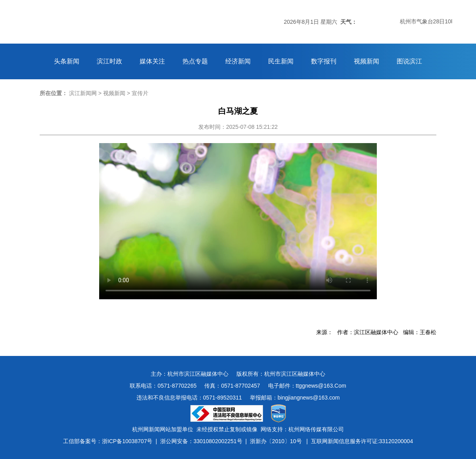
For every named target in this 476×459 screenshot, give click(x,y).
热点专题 (195, 61)
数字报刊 (324, 61)
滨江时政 (109, 61)
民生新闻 (281, 61)
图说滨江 (409, 61)
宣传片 (140, 93)
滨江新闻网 (83, 93)
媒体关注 (152, 61)
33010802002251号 (218, 441)
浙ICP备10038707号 (127, 441)
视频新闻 (367, 61)
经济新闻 (238, 61)
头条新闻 (67, 61)
